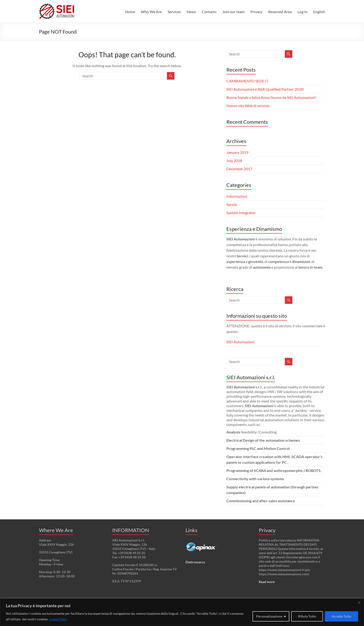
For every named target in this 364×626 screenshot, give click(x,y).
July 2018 (234, 160)
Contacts (209, 12)
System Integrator (241, 213)
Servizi (232, 204)
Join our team (233, 12)
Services (174, 12)
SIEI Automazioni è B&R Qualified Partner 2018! (265, 89)
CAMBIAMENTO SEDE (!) (247, 81)
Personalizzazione (269, 616)
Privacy (256, 12)
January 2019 (237, 152)
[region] (182, 612)
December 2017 (239, 169)
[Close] (359, 603)
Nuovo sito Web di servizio (248, 106)
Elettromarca (195, 562)
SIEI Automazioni (240, 342)
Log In (302, 12)
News (191, 12)
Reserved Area (280, 12)
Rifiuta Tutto (307, 616)
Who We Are (151, 12)
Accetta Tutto (341, 616)
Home (130, 12)
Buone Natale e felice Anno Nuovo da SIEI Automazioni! (271, 97)
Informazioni (237, 196)
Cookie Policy (59, 619)
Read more (267, 582)
